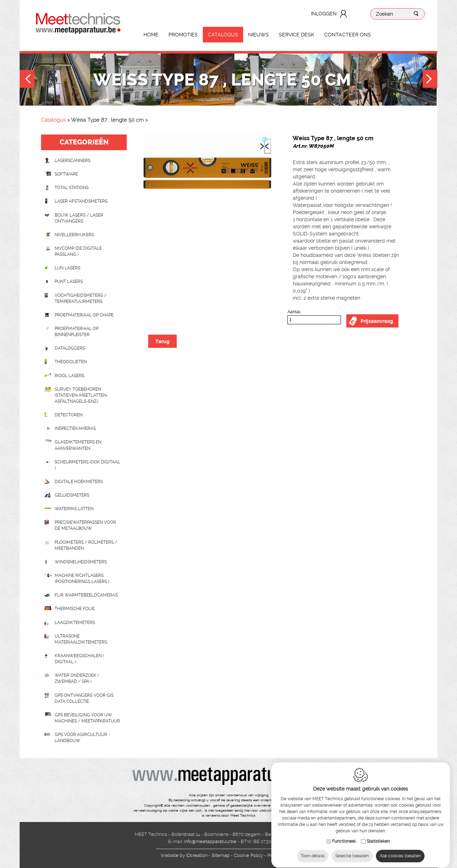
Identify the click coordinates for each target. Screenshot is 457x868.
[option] (207, 162)
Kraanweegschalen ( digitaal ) (79, 659)
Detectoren (69, 415)
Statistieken (378, 837)
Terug (162, 341)
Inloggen (324, 14)
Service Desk (297, 35)
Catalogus (223, 35)
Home (151, 35)
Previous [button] (27, 80)
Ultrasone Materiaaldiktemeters (81, 639)
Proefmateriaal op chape (84, 315)
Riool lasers (69, 376)
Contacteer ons (348, 35)
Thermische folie (75, 609)
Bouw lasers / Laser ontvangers (79, 218)
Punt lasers (69, 281)
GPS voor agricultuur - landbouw (82, 738)
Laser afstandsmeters (81, 201)
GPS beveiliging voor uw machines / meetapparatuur (87, 718)
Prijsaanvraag (377, 321)
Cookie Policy (248, 855)
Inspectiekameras (75, 428)
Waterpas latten (74, 509)
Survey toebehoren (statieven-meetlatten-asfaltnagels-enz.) (81, 395)
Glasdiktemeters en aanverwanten (78, 445)
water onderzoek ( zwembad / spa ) (77, 678)
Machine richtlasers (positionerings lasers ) (82, 578)
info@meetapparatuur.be (210, 841)
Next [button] (430, 80)
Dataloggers (70, 348)
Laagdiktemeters (75, 623)
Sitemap (221, 855)
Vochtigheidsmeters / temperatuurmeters (81, 298)
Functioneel (344, 837)
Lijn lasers (67, 268)
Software (66, 174)
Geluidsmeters (72, 495)
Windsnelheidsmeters (81, 562)
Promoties (183, 35)
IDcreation (184, 855)
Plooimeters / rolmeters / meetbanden (86, 545)
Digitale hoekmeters (79, 482)
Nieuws (258, 35)
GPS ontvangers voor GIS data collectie (84, 698)
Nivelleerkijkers (74, 235)
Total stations (72, 188)
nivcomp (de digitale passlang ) (78, 251)
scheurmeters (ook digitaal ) (87, 465)
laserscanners (72, 161)
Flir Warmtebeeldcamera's (86, 595)
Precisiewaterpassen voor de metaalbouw (85, 525)
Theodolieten (71, 362)
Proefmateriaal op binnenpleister (77, 332)
